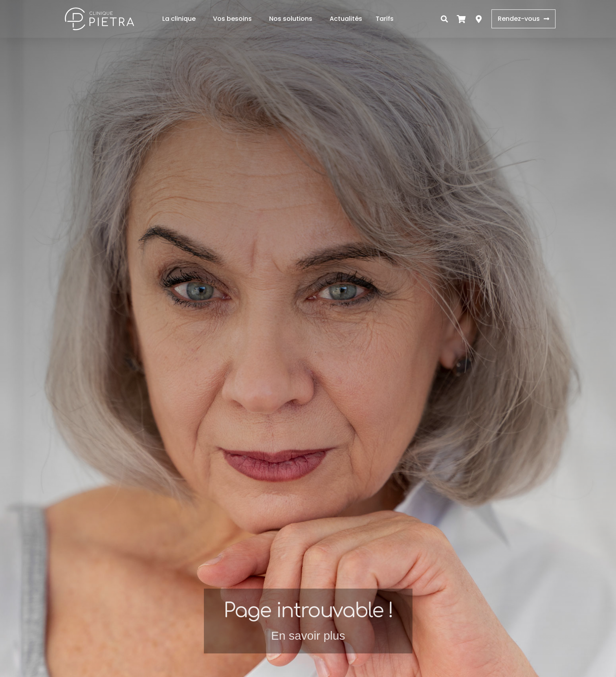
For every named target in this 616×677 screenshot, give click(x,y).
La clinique (181, 19)
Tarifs (385, 19)
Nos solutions (293, 19)
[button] (445, 19)
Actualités (346, 19)
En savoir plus (308, 636)
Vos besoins (234, 19)
